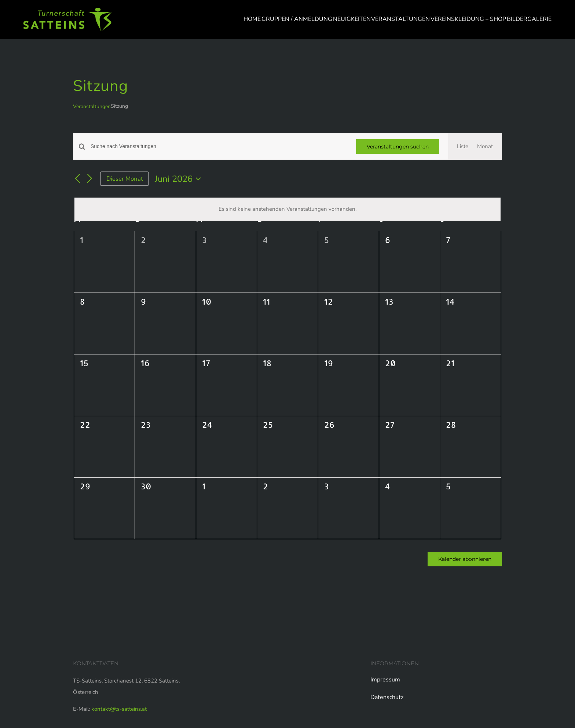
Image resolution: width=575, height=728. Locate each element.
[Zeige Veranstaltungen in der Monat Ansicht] (485, 146)
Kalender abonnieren (465, 559)
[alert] (287, 209)
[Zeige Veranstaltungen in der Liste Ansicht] (463, 146)
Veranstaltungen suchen (398, 147)
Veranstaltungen (92, 106)
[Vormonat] (77, 179)
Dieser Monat (125, 179)
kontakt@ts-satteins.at (119, 709)
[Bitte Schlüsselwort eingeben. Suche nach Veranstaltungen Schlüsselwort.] (219, 146)
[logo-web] (67, 10)
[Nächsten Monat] (90, 179)
